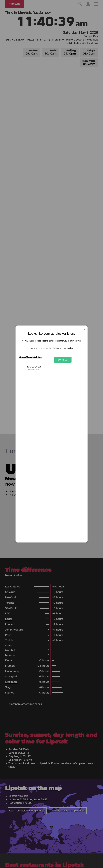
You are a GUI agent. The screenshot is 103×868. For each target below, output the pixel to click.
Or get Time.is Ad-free (30, 357)
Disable (63, 360)
